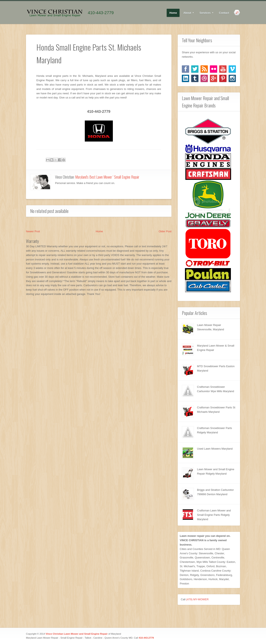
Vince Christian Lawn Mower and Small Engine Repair (77, 634)
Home (173, 13)
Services (205, 13)
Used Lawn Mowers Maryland (215, 449)
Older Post (165, 231)
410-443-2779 (101, 13)
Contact (224, 13)
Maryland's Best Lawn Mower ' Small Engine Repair (107, 177)
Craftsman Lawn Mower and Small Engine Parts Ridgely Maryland (214, 515)
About (187, 13)
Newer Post (33, 231)
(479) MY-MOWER (197, 599)
